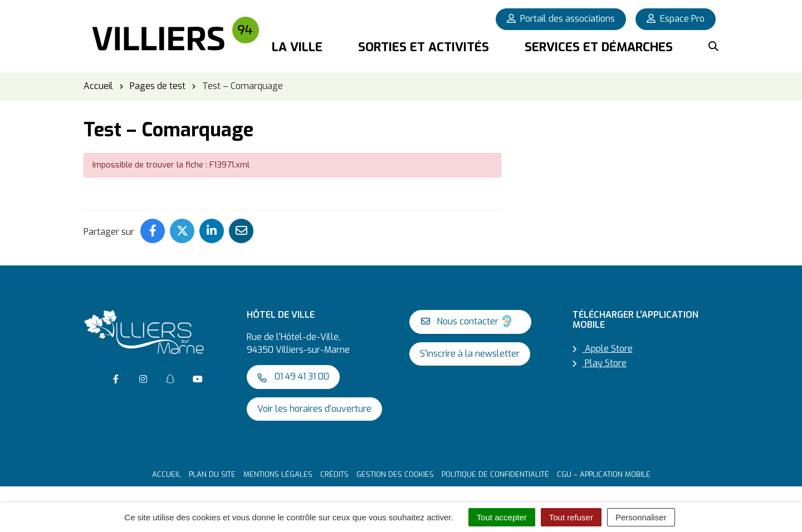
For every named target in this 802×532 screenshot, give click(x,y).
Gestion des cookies (395, 474)
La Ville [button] (297, 47)
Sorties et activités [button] (424, 47)
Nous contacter (468, 321)
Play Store (600, 363)
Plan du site (212, 474)
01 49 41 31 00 (293, 376)
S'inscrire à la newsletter (470, 354)
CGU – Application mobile (604, 474)
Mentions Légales (278, 474)
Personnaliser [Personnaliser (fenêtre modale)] (641, 517)
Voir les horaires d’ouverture (314, 409)
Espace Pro (676, 19)
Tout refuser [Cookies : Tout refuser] (571, 517)
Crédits (334, 474)
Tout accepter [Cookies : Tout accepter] (502, 517)
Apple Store (603, 349)
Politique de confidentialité (495, 474)
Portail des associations (561, 19)
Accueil (167, 474)
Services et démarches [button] (599, 47)
